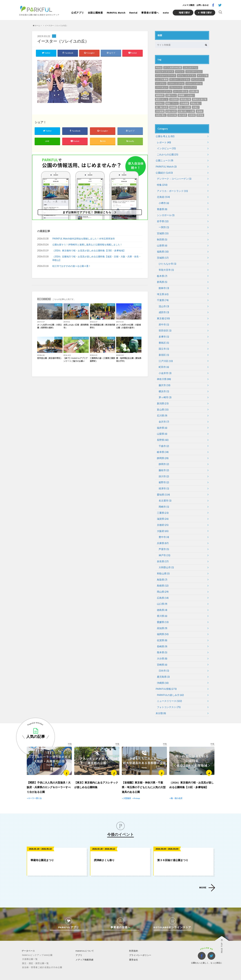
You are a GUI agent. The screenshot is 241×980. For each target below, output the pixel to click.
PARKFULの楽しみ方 (170, 685)
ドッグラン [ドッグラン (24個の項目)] (161, 83)
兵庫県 (162, 536)
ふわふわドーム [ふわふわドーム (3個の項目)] (190, 68)
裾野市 (164, 476)
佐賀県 (162, 631)
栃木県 (162, 273)
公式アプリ (78, 13)
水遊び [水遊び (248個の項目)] (196, 107)
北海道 (163, 196)
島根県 (162, 578)
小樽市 (164, 202)
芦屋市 (164, 542)
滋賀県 (162, 512)
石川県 (162, 411)
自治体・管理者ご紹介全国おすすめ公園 (42, 959)
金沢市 (164, 417)
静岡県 (162, 452)
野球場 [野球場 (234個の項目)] (200, 115)
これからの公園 (167, 154)
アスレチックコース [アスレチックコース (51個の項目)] (165, 72)
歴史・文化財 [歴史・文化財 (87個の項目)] (184, 107)
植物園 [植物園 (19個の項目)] (173, 107)
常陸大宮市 (166, 267)
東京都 (163, 315)
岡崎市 (164, 500)
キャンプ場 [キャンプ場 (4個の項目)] (203, 75)
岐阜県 (162, 447)
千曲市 (164, 441)
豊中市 (164, 530)
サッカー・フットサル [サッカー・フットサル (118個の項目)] (180, 79)
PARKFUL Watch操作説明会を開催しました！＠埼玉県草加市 (84, 239)
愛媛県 (162, 614)
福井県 (162, 423)
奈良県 (162, 554)
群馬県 (162, 279)
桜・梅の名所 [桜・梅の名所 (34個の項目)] (162, 107)
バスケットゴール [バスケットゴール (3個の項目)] (176, 83)
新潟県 (162, 399)
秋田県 (162, 238)
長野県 (162, 435)
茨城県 (162, 255)
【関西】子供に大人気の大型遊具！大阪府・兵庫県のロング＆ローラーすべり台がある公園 (49, 779)
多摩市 (164, 333)
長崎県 (162, 637)
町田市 (164, 363)
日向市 (164, 661)
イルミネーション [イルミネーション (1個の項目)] (194, 72)
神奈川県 (164, 375)
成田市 (164, 309)
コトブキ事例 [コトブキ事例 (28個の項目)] (162, 79)
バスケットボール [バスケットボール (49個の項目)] (194, 83)
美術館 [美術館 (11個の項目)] (200, 111)
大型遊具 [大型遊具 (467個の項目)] (174, 99)
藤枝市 (164, 464)
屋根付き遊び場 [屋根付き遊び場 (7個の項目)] (200, 99)
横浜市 (164, 387)
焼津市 (164, 482)
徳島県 (162, 602)
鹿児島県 (163, 667)
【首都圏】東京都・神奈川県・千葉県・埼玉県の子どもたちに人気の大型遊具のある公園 (144, 779)
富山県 (162, 405)
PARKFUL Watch (116, 13)
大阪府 (162, 524)
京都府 (162, 518)
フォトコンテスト (168, 697)
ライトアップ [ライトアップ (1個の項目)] (190, 87)
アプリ (78, 947)
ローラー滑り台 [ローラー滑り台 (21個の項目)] (181, 91)
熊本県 (162, 643)
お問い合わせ (203, 5)
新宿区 (164, 351)
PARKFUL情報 (166, 679)
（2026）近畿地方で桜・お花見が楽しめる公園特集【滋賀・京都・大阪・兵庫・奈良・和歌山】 (97, 259)
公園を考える (165, 136)
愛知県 (163, 488)
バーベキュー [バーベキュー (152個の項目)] (162, 87)
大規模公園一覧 (29, 951)
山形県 (162, 244)
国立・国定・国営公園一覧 (35, 955)
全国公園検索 (95, 13)
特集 (162, 184)
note (166, 13)
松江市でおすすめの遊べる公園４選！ (72, 266)
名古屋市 (165, 494)
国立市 (164, 345)
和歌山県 (163, 566)
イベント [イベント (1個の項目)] (180, 72)
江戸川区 (165, 357)
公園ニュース (164, 160)
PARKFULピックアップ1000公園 (37, 947)
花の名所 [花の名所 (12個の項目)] (182, 115)
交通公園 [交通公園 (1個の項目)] (194, 91)
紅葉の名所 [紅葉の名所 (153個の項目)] (171, 111)
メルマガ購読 (188, 5)
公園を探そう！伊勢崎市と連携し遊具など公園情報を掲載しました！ (87, 245)
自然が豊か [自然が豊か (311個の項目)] (161, 115)
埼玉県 (162, 291)
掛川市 (164, 470)
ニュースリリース (169, 691)
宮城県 (162, 232)
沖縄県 (162, 673)
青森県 (162, 208)
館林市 (164, 285)
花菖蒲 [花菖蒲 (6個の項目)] (192, 115)
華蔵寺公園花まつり (42, 852)
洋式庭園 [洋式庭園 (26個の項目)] (160, 111)
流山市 (164, 303)
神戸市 (164, 548)
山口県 (162, 596)
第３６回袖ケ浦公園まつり (173, 852)
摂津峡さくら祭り (104, 852)
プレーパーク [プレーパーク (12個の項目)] (176, 87)
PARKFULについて (84, 942)
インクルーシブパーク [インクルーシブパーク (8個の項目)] (166, 75)
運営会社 (133, 951)
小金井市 (165, 369)
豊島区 (164, 339)
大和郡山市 (166, 560)
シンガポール (165, 214)
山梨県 (162, 429)
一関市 (164, 226)
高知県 (162, 619)
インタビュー (166, 148)
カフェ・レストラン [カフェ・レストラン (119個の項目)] (187, 75)
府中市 (164, 321)
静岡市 (164, 458)
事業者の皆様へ (150, 13)
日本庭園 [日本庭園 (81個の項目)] (184, 103)
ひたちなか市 (167, 261)
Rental (133, 13)
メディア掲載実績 (84, 951)
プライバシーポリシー (140, 947)
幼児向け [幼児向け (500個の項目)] (160, 103)
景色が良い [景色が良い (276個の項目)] (196, 103)
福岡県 (162, 625)
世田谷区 (165, 327)
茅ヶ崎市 (165, 393)
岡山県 (162, 584)
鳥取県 (162, 572)
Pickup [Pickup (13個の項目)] (159, 68)
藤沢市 (164, 381)
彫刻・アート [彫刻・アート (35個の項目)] (172, 103)
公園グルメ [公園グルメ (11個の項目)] (171, 95)
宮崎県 (162, 655)
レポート (164, 142)
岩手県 (162, 220)
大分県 (162, 649)
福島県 (162, 250)
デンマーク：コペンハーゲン (173, 178)
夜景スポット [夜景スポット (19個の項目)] (162, 99)
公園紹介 (164, 172)
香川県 (162, 608)
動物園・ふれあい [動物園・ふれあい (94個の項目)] (186, 95)
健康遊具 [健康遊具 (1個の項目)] (160, 95)
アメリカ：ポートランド (171, 190)
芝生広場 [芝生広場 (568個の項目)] (172, 115)
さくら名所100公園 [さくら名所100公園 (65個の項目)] (173, 68)
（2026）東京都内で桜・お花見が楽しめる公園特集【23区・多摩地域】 (89, 251)
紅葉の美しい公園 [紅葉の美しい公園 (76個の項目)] (186, 111)
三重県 (162, 506)
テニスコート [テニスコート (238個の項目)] (198, 79)
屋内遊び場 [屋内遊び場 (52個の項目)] (185, 99)
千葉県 (162, 297)
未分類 (161, 703)
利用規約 (133, 942)
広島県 (162, 590)
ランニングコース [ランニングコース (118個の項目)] (164, 91)
